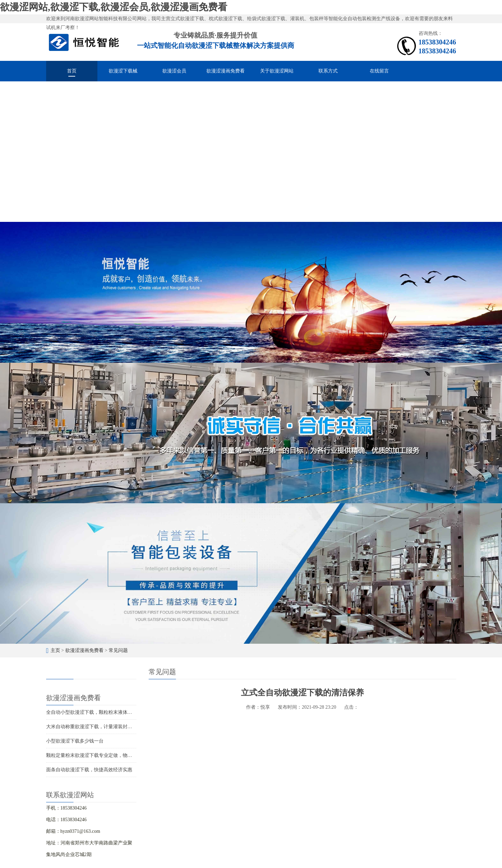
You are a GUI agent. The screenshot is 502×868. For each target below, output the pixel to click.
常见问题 (118, 650)
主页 (55, 650)
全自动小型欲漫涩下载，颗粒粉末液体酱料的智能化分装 (106, 712)
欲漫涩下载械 (123, 71)
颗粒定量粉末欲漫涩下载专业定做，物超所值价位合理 (104, 755)
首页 (72, 71)
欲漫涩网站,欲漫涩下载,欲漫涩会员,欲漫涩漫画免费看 (114, 7)
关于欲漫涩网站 (277, 71)
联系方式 (328, 71)
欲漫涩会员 (174, 71)
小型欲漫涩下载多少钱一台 (75, 741)
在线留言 (379, 71)
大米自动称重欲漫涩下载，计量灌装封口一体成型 (99, 727)
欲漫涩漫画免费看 (226, 71)
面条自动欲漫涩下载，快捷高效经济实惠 (89, 770)
